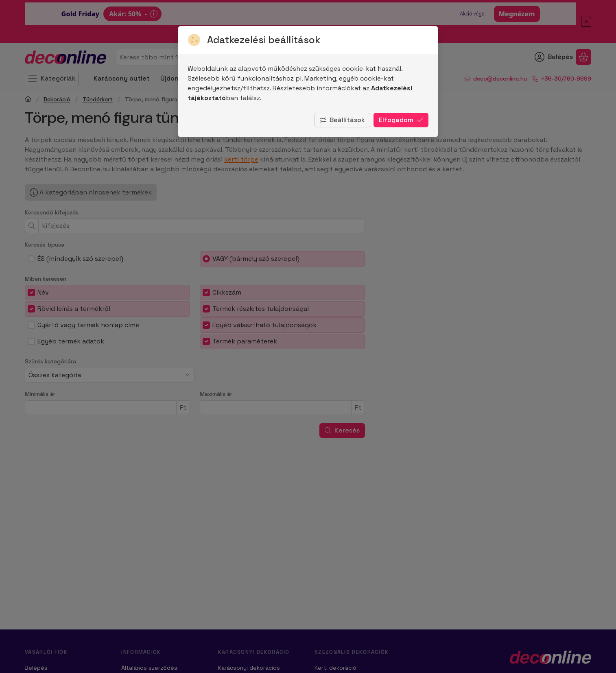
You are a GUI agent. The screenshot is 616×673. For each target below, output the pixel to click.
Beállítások (342, 120)
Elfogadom (401, 120)
